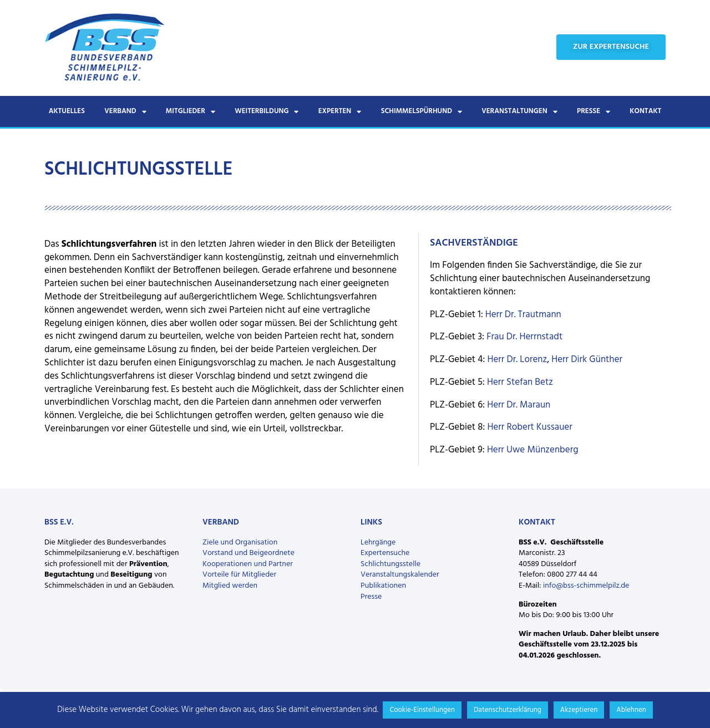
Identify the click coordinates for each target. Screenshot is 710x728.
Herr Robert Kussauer (529, 427)
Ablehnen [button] (631, 710)
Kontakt (645, 111)
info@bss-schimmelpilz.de (586, 586)
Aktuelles (67, 111)
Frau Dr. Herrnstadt (524, 337)
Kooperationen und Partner (248, 564)
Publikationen (383, 586)
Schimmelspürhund (422, 112)
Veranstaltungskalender (400, 575)
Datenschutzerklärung (508, 710)
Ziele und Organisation (240, 543)
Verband (125, 112)
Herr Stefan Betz (520, 382)
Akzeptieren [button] (579, 710)
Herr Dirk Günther (587, 360)
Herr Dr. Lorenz (518, 360)
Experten (340, 112)
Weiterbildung (267, 112)
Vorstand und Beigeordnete (248, 553)
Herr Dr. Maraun (519, 405)
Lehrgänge (378, 543)
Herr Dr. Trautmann (523, 315)
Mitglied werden (230, 586)
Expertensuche (385, 553)
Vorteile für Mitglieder (239, 575)
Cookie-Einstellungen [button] (422, 710)
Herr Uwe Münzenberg (533, 450)
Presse (594, 112)
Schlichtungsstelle (390, 564)
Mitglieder (191, 112)
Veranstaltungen (519, 112)
